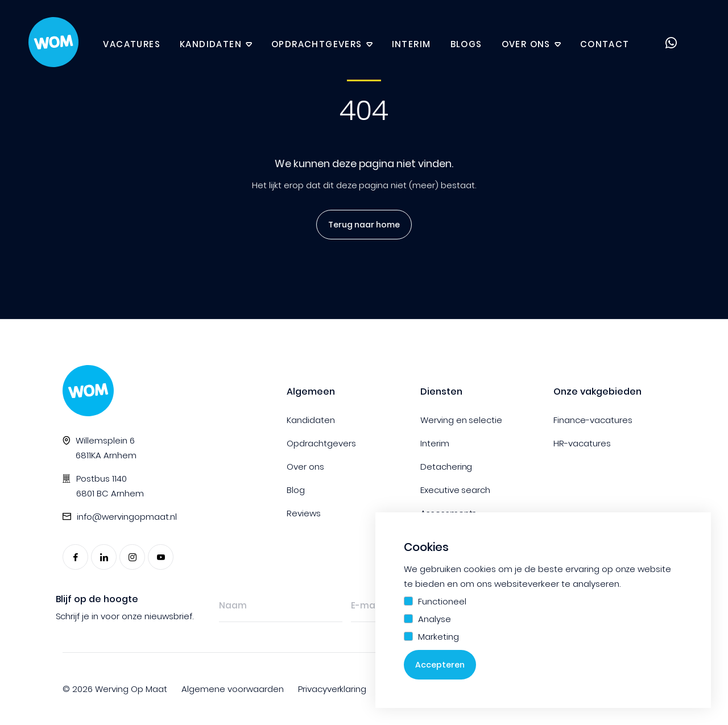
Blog (296, 490)
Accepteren (440, 665)
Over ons (526, 44)
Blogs (466, 44)
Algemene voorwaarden (233, 689)
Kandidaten (211, 44)
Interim (411, 44)
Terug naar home (360, 225)
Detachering (446, 467)
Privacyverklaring (332, 689)
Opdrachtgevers (317, 44)
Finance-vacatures (593, 420)
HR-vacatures (582, 443)
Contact (605, 44)
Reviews (304, 513)
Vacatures (132, 44)
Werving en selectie (462, 420)
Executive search (456, 490)
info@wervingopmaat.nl (127, 517)
